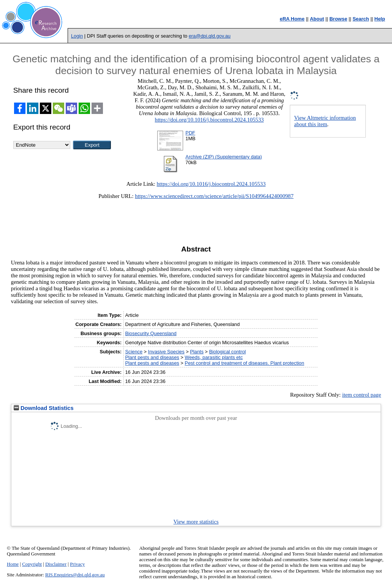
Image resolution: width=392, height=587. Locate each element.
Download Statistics (44, 408)
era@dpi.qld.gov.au (210, 36)
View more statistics (196, 522)
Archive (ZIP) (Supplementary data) (224, 157)
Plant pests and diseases (152, 357)
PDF (190, 133)
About (317, 19)
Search (361, 19)
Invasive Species (166, 352)
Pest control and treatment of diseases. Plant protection (244, 363)
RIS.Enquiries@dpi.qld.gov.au (75, 575)
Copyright (32, 564)
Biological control (227, 352)
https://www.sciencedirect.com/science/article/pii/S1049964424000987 (214, 196)
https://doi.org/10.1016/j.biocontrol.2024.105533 (209, 120)
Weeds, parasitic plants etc (214, 357)
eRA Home (292, 19)
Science (134, 352)
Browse (338, 19)
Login (77, 36)
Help (380, 19)
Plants (197, 352)
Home (13, 564)
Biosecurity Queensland (151, 333)
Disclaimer (56, 564)
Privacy (77, 564)
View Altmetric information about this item (325, 121)
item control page (362, 395)
